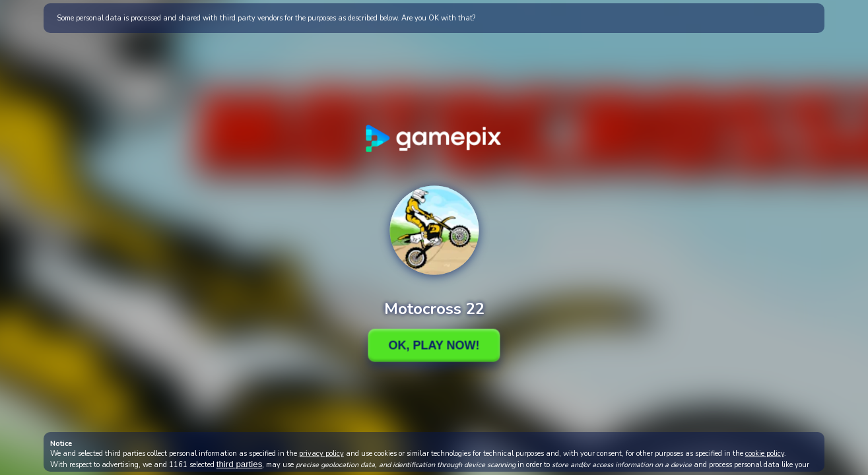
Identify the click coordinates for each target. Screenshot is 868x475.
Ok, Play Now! (434, 345)
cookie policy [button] (765, 454)
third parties (240, 464)
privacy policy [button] (321, 454)
